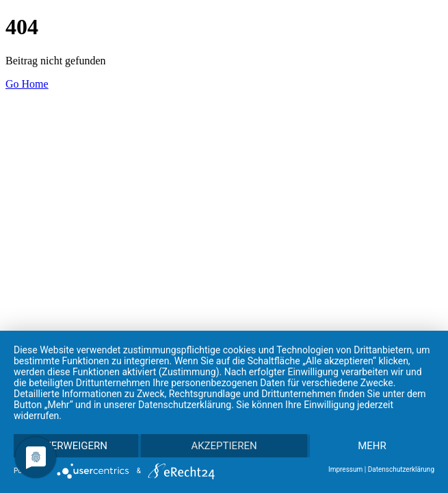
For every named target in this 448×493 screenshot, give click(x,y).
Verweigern (76, 446)
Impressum (345, 469)
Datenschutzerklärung (401, 469)
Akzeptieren (224, 446)
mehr (372, 446)
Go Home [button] (27, 84)
